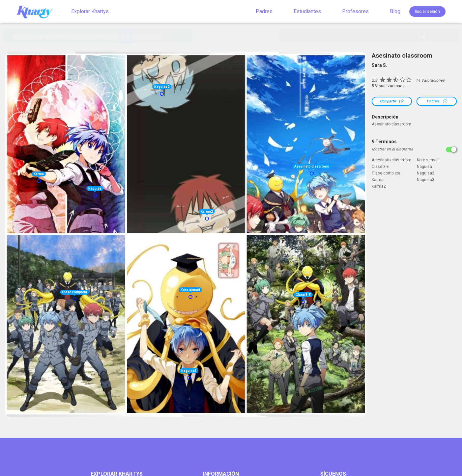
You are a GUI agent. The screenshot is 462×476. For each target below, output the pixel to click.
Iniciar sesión (427, 11)
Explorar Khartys (90, 11)
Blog (395, 11)
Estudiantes (307, 11)
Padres (264, 11)
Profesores (355, 11)
